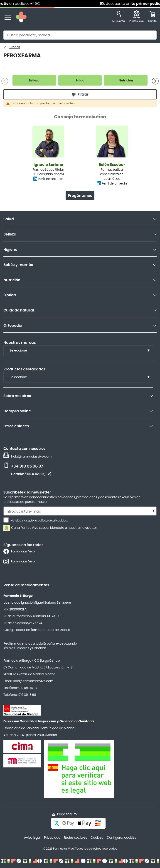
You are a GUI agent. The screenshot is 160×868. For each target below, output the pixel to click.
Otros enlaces (16, 426)
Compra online (17, 411)
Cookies (97, 838)
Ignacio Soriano (48, 165)
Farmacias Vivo (23, 552)
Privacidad (52, 838)
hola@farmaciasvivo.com (31, 457)
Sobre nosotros (17, 396)
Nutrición (12, 280)
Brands (15, 47)
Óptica (10, 295)
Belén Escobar (112, 165)
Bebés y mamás (18, 265)
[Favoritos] (137, 17)
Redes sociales (75, 838)
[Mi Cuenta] (119, 17)
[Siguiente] (155, 81)
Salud (9, 219)
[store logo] (21, 17)
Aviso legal (32, 838)
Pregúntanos (80, 196)
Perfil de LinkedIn (51, 179)
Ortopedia (13, 326)
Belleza (10, 234)
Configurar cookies (121, 838)
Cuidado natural (19, 310)
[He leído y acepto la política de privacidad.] (6, 520)
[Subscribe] (153, 511)
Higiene (10, 250)
